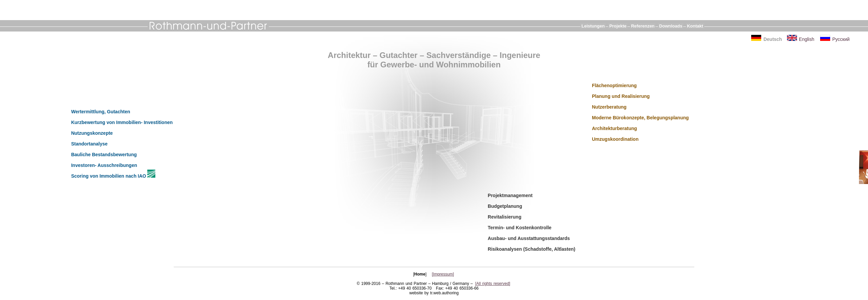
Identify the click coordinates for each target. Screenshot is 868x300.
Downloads (671, 26)
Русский (841, 39)
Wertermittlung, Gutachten (100, 112)
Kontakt (695, 26)
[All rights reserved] (493, 284)
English (807, 39)
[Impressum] (443, 274)
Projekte (618, 26)
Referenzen (643, 26)
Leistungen (593, 26)
